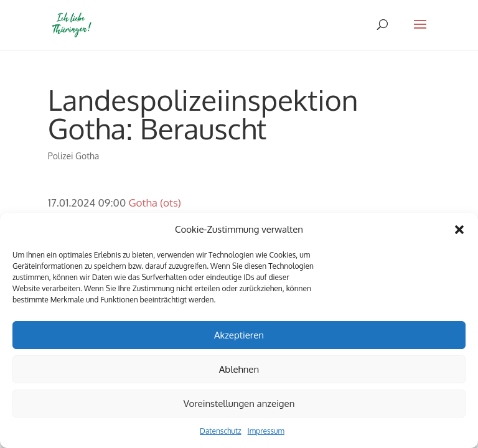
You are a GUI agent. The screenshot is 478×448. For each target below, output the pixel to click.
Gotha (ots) (154, 203)
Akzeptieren (239, 335)
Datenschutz (220, 431)
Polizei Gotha (73, 156)
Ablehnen (239, 369)
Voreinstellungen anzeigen (239, 404)
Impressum (266, 431)
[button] (459, 230)
